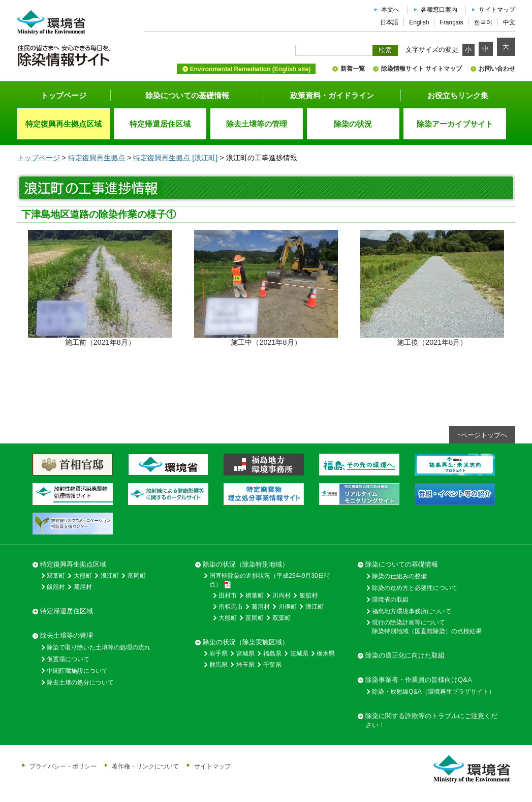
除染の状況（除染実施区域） (246, 642)
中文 (509, 22)
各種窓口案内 (439, 10)
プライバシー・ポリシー (63, 766)
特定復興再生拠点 (97, 158)
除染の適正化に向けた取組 (405, 655)
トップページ (64, 95)
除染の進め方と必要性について (415, 588)
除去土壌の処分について (80, 682)
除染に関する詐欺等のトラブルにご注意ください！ (431, 720)
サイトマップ (497, 10)
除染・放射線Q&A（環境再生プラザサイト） (433, 692)
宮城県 (245, 654)
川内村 (281, 596)
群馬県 (218, 665)
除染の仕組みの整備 (399, 576)
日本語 (389, 22)
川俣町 (288, 607)
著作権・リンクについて (145, 766)
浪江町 (110, 576)
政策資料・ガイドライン (332, 95)
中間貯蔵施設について (77, 671)
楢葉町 (255, 596)
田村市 (228, 596)
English (419, 22)
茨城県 (299, 654)
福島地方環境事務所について (412, 611)
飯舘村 (56, 587)
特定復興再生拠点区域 (73, 564)
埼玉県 (245, 665)
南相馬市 (231, 607)
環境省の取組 (390, 600)
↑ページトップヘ (482, 435)
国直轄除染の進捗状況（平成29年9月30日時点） (270, 580)
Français (451, 22)
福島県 (272, 654)
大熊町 (83, 576)
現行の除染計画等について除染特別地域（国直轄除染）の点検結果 (427, 627)
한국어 (483, 22)
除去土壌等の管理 (67, 635)
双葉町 (56, 576)
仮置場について (68, 659)
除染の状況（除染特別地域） (246, 564)
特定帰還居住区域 (67, 611)
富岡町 (137, 576)
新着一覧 (353, 69)
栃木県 (326, 654)
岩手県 (218, 654)
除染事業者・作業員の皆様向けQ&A (418, 680)
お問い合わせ (497, 69)
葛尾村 (83, 587)
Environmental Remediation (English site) (250, 69)
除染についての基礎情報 (187, 95)
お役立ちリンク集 (458, 95)
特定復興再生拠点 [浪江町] (175, 158)
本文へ (390, 10)
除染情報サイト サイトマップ (421, 69)
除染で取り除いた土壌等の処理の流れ (99, 647)
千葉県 (272, 665)
